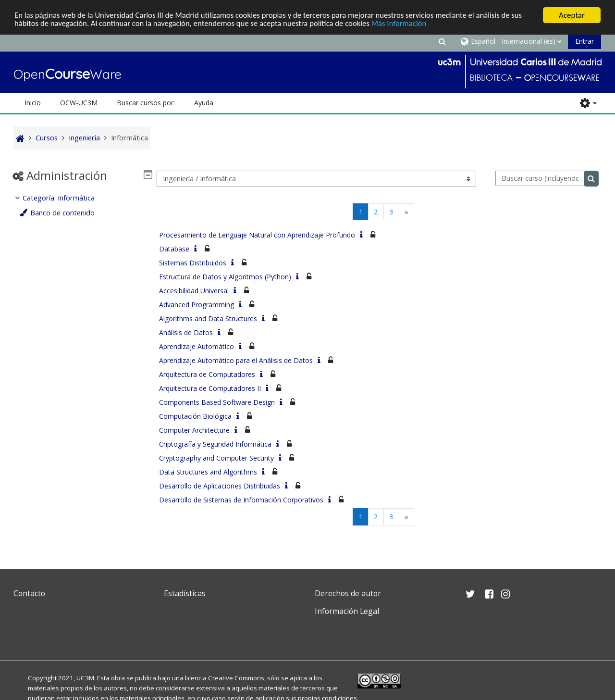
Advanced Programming (197, 305)
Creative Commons (236, 678)
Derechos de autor (348, 593)
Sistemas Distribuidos (193, 263)
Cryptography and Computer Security (216, 458)
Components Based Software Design (217, 402)
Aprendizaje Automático (197, 346)
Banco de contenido (65, 213)
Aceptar (572, 15)
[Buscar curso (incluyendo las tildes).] (540, 178)
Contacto (29, 593)
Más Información (406, 24)
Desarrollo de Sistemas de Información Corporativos (241, 500)
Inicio (33, 103)
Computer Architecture (194, 430)
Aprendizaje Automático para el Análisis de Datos (236, 360)
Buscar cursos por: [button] (146, 103)
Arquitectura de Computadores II (210, 388)
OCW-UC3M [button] (79, 103)
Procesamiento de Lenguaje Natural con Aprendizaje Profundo (257, 235)
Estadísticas (185, 593)
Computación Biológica (195, 416)
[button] (442, 41)
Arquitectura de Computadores (207, 374)
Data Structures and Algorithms (208, 472)
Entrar (584, 41)
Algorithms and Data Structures (208, 319)
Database (174, 249)
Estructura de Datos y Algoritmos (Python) (225, 277)
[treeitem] (81, 206)
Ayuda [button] (204, 103)
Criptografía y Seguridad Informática (215, 444)
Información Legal (347, 611)
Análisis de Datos (186, 332)
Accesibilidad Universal (194, 291)
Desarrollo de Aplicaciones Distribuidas (220, 486)
